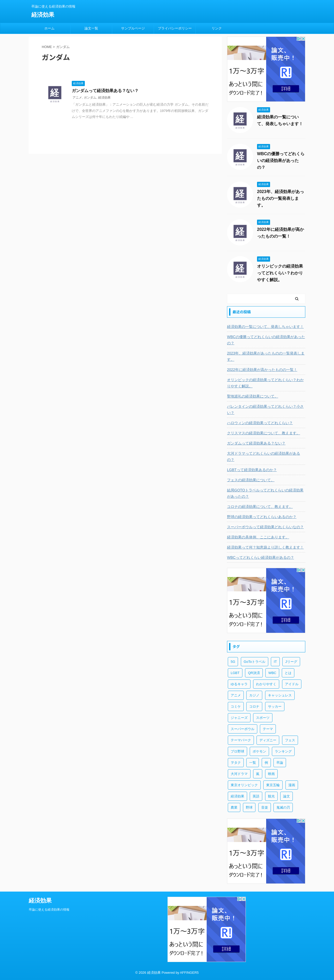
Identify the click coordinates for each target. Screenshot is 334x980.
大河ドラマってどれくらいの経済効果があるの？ (264, 456)
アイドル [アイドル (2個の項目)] (292, 684)
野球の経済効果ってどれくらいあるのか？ (262, 517)
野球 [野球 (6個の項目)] (249, 807)
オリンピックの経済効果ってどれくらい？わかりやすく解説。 (280, 273)
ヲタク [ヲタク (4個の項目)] (236, 763)
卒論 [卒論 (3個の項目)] (280, 763)
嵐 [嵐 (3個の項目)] (258, 774)
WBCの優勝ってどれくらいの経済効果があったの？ (281, 161)
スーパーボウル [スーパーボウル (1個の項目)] (243, 729)
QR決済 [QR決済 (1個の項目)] (254, 673)
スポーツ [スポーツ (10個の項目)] (263, 718)
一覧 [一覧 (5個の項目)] (253, 763)
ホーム (49, 28)
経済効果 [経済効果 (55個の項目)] (237, 796)
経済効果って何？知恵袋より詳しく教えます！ (265, 547)
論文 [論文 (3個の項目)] (287, 796)
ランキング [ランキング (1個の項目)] (283, 751)
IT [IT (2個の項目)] (275, 662)
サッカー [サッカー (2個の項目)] (275, 707)
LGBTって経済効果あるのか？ (252, 470)
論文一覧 (91, 28)
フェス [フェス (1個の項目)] (290, 740)
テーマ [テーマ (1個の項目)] (268, 729)
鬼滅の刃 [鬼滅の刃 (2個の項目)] (283, 807)
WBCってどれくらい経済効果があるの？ (261, 557)
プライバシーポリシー (175, 28)
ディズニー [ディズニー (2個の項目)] (268, 740)
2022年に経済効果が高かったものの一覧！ (262, 370)
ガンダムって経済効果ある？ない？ (105, 91)
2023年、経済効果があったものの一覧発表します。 (281, 198)
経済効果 (43, 15)
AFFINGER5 (189, 973)
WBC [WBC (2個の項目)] (272, 673)
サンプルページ (133, 28)
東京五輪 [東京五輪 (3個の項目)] (273, 785)
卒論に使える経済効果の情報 (49, 910)
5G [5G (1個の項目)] (233, 662)
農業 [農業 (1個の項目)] (234, 807)
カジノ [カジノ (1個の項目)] (254, 695)
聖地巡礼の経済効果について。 (253, 396)
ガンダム (90, 98)
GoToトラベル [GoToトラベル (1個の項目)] (255, 662)
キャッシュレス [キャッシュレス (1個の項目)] (280, 695)
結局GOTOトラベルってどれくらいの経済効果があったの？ (265, 493)
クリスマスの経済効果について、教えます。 (264, 433)
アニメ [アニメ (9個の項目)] (236, 695)
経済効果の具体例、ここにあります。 (258, 537)
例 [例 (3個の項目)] (266, 763)
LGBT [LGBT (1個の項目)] (235, 673)
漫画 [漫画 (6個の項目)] (292, 785)
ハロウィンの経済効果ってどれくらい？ (260, 423)
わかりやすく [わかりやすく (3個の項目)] (266, 684)
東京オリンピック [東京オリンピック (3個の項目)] (244, 785)
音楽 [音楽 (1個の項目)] (265, 807)
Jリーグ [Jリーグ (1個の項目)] (291, 662)
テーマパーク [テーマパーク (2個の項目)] (241, 740)
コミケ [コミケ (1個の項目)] (236, 707)
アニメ (77, 98)
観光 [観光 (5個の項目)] (271, 796)
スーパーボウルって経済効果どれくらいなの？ (265, 527)
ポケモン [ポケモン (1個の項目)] (259, 751)
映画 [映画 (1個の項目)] (271, 774)
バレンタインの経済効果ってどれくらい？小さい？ (265, 410)
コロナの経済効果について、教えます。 (260, 507)
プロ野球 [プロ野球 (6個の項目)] (237, 751)
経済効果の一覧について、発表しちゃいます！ (265, 327)
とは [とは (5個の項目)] (288, 673)
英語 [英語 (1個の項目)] (256, 796)
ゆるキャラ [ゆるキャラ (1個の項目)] (239, 684)
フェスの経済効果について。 (251, 480)
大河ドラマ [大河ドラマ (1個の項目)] (239, 774)
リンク (217, 28)
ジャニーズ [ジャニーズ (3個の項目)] (239, 718)
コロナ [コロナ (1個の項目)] (254, 707)
